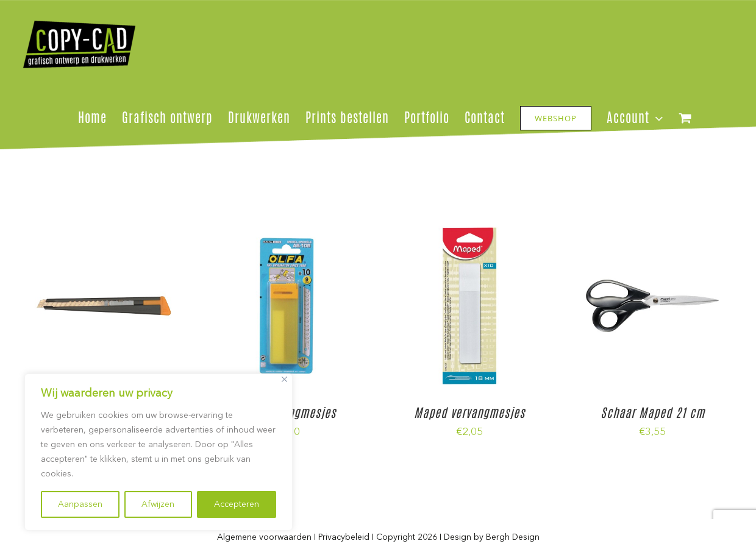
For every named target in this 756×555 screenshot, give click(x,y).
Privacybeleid (344, 537)
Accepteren (237, 504)
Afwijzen (158, 504)
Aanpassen (80, 504)
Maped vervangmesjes (469, 413)
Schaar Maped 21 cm (653, 413)
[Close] (284, 379)
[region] (159, 452)
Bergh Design (513, 537)
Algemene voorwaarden (264, 537)
